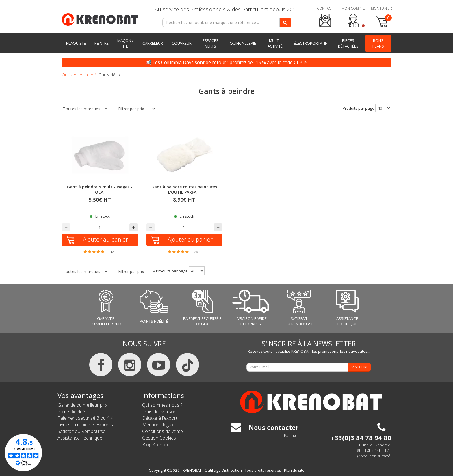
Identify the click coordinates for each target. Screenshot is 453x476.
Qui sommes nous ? (162, 405)
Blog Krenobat (157, 445)
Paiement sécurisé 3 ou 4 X (85, 418)
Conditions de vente (163, 431)
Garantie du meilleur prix (82, 405)
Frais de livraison (159, 412)
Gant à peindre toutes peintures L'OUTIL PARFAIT (184, 190)
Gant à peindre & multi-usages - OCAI (100, 190)
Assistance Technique (80, 438)
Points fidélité (71, 412)
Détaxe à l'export (160, 418)
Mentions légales (160, 425)
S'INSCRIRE (360, 367)
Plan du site (294, 470)
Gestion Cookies (159, 438)
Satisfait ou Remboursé (81, 431)
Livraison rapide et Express (85, 425)
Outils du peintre (77, 75)
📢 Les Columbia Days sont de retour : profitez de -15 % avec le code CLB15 (227, 62)
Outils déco (109, 75)
